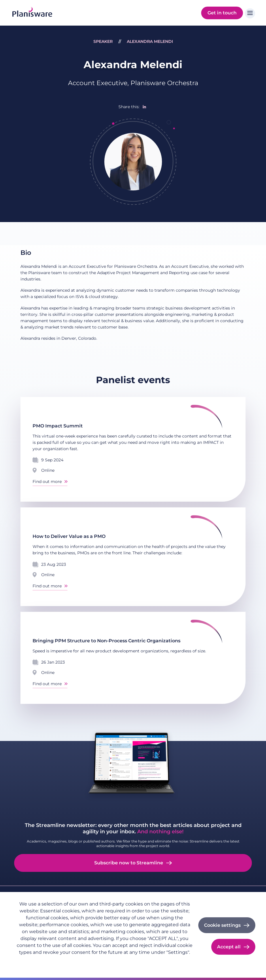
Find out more (47, 482)
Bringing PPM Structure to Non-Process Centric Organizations (106, 641)
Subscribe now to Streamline (129, 863)
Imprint (58, 962)
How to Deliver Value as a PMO (69, 536)
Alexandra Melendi (150, 41)
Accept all (229, 947)
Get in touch (222, 13)
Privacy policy (31, 962)
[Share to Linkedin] (144, 107)
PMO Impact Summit (58, 426)
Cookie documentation (95, 962)
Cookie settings (222, 925)
